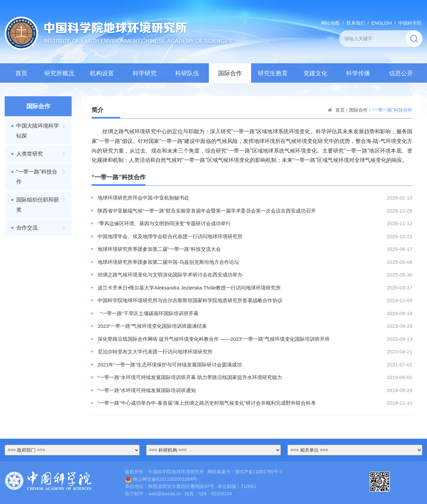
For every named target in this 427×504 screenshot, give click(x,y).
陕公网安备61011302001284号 (161, 479)
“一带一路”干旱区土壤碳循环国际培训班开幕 (148, 313)
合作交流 (27, 228)
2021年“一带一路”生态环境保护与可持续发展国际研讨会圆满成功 (170, 365)
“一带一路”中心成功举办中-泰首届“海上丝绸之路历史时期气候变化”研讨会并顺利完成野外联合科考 (207, 403)
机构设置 (102, 73)
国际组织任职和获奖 (38, 205)
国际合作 (230, 73)
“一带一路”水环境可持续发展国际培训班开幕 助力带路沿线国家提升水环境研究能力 (190, 377)
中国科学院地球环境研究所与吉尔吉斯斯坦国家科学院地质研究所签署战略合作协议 (190, 300)
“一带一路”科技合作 (37, 177)
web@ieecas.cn (165, 494)
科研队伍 (187, 73)
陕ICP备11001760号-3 (259, 472)
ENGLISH (382, 23)
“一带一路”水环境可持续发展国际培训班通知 (147, 390)
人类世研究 (30, 154)
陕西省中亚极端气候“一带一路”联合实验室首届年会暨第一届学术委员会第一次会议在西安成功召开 (207, 211)
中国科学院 (410, 23)
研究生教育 (273, 73)
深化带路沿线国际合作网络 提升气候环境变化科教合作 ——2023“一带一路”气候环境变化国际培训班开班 (214, 339)
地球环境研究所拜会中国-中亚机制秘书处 (143, 198)
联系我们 (356, 23)
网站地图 (330, 23)
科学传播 (358, 73)
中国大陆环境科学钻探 (38, 131)
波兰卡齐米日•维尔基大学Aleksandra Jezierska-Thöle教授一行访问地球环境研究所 (189, 288)
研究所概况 (59, 73)
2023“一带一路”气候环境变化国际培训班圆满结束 (152, 326)
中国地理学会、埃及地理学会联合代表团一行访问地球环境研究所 (170, 236)
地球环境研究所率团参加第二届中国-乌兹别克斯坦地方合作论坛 (168, 262)
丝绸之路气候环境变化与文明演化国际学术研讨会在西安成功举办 (170, 275)
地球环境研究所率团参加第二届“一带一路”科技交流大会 (159, 249)
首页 (21, 73)
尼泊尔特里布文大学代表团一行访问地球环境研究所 (155, 352)
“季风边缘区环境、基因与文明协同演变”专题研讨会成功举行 (164, 223)
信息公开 (401, 73)
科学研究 (145, 73)
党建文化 (315, 73)
